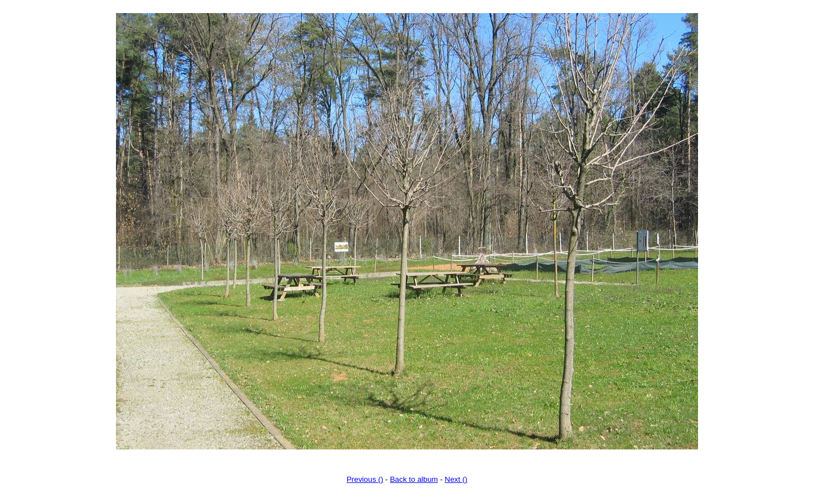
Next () (456, 479)
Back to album (414, 479)
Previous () (365, 479)
